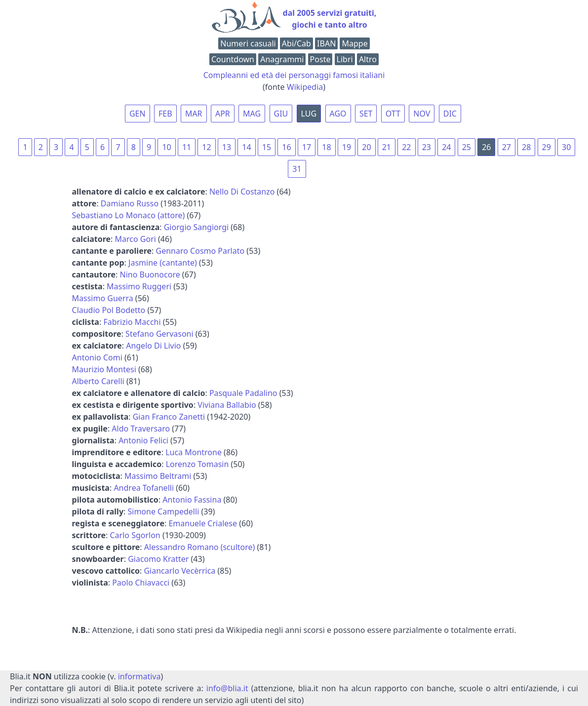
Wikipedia (305, 87)
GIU (281, 114)
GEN (137, 114)
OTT (393, 114)
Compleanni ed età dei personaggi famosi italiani (294, 75)
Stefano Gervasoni (159, 334)
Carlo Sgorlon (135, 535)
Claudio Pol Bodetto (109, 310)
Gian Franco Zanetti (169, 417)
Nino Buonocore (150, 275)
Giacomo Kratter (158, 559)
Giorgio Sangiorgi (196, 227)
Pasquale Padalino (243, 393)
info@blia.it (227, 688)
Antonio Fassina (192, 500)
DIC (450, 114)
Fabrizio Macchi (132, 322)
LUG (309, 114)
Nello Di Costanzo (242, 192)
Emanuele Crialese (203, 523)
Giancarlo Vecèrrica (179, 571)
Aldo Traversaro (141, 429)
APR (223, 114)
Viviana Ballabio (227, 405)
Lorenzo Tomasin (197, 464)
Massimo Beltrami (158, 476)
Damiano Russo (130, 203)
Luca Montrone (194, 452)
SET (366, 114)
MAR (194, 114)
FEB (165, 114)
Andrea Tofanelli (144, 488)
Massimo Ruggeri (139, 286)
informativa (139, 676)
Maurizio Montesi (104, 369)
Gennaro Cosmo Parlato (200, 251)
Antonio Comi (97, 357)
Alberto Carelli (98, 381)
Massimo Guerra (103, 298)
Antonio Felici (143, 440)
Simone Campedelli (163, 511)
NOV (422, 114)
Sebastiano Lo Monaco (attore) (129, 215)
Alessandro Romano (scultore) (200, 547)
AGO (338, 114)
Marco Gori (136, 239)
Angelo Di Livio (153, 346)
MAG (252, 114)
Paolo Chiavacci (141, 583)
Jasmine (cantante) (163, 263)
